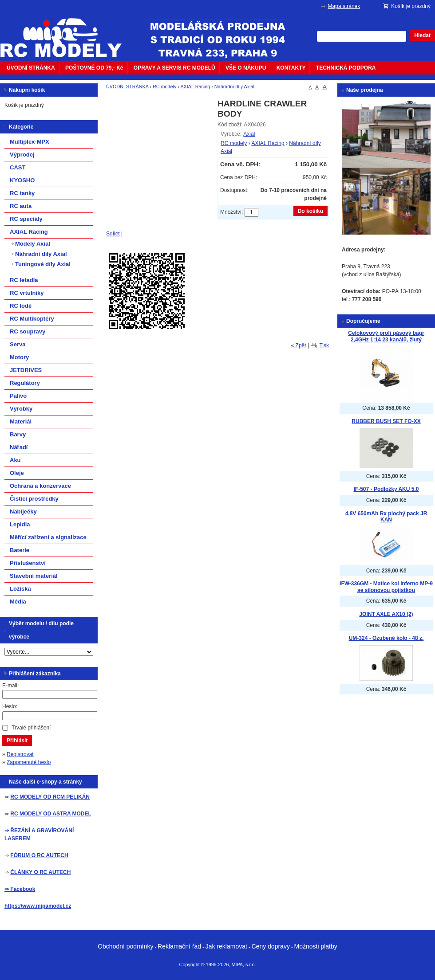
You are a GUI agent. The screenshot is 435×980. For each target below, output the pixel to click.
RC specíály (26, 219)
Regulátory (25, 383)
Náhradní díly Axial (234, 86)
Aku (15, 460)
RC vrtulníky (27, 293)
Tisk (324, 345)
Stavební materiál (34, 576)
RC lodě (21, 306)
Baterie (20, 550)
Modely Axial (33, 244)
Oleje (17, 473)
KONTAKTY (291, 68)
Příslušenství (28, 563)
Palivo (18, 396)
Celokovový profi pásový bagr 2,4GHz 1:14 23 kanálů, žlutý (386, 336)
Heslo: (10, 706)
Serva (18, 344)
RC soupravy (28, 331)
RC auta (21, 206)
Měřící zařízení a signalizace (48, 537)
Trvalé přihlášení (31, 728)
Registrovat (20, 754)
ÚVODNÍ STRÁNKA (31, 68)
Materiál (21, 421)
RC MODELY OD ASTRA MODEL (51, 814)
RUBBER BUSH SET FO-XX (386, 421)
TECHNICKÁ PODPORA (346, 68)
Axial (249, 134)
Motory (19, 357)
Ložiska (20, 589)
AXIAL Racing (195, 86)
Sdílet (113, 234)
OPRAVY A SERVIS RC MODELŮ (174, 68)
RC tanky (22, 193)
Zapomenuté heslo (29, 762)
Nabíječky (23, 512)
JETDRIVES (26, 370)
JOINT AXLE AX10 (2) (386, 614)
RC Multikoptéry (32, 319)
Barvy (18, 434)
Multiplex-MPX (30, 142)
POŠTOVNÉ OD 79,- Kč (94, 68)
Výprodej (22, 155)
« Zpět (299, 345)
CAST (18, 167)
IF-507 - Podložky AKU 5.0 (386, 489)
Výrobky (21, 409)
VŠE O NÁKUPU (246, 68)
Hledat (422, 35)
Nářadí (19, 447)
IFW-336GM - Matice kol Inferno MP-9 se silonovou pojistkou (386, 587)
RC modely (164, 86)
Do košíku (310, 211)
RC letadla (24, 280)
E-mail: (10, 686)
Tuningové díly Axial (43, 264)
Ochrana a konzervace (40, 486)
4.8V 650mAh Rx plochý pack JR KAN (386, 517)
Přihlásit (17, 741)
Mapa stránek (344, 6)
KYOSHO (22, 180)
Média (18, 602)
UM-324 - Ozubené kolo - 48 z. (386, 638)
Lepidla (20, 524)
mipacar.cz (67, 32)
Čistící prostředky (34, 499)
